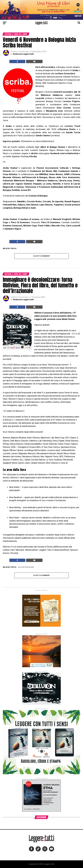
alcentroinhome (26, 567)
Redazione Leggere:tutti (23, 54)
